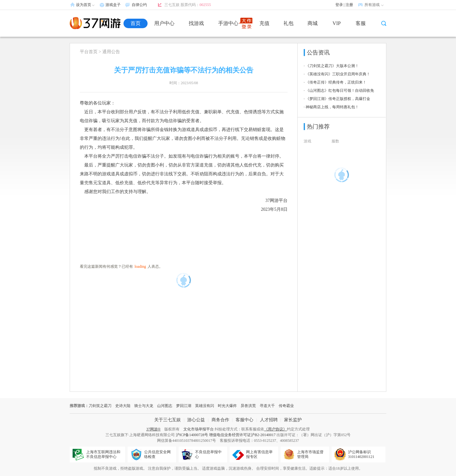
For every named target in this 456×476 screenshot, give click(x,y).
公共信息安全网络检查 (157, 454)
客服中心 (244, 420)
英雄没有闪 (205, 406)
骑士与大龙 (144, 406)
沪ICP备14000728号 (192, 435)
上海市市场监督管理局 (310, 454)
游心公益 (196, 420)
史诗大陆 (123, 406)
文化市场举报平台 (199, 429)
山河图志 (165, 406)
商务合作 (220, 420)
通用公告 (111, 52)
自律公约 (139, 5)
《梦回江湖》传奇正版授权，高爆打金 (338, 99)
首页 (136, 23)
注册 (349, 5)
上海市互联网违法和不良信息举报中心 (103, 454)
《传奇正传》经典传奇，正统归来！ (336, 82)
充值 (264, 23)
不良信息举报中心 (208, 454)
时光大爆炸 (227, 406)
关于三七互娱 (168, 420)
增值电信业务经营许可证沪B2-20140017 (242, 435)
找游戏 (196, 23)
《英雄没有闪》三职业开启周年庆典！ (338, 74)
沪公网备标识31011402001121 (361, 454)
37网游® (153, 429)
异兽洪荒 (248, 406)
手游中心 (228, 23)
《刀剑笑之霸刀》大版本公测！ (332, 66)
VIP (337, 23)
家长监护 (293, 420)
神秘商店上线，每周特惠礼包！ (332, 107)
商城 (313, 23)
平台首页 (89, 52)
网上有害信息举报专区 (259, 454)
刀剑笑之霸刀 (100, 406)
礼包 (288, 23)
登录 (339, 5)
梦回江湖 (184, 406)
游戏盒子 (113, 5)
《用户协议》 (275, 429)
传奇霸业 (286, 406)
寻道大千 (267, 406)
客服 (361, 23)
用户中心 (164, 23)
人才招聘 (269, 420)
